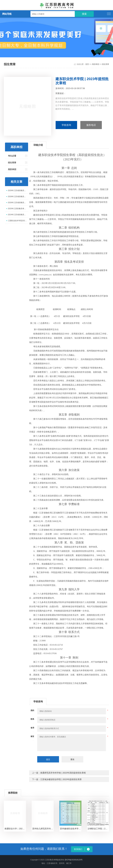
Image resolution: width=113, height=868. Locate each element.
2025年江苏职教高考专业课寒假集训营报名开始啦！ (18, 209)
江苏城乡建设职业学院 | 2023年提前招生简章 (61, 779)
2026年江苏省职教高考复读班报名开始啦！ (18, 197)
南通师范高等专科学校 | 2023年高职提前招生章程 (63, 773)
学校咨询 (66, 125)
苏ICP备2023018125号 (74, 860)
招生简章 (105, 64)
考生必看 (12, 156)
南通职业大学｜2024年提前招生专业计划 (15, 829)
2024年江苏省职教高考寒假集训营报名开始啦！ (18, 215)
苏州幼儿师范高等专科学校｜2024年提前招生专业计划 (43, 829)
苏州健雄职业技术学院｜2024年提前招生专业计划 (71, 829)
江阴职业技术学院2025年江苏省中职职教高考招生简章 (18, 221)
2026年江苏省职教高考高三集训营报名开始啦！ (18, 203)
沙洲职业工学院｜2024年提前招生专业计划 (98, 829)
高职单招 (95, 64)
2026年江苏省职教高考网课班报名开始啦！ (18, 191)
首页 (87, 64)
